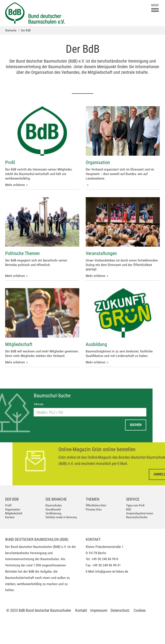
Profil (8, 505)
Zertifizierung (53, 513)
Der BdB (26, 30)
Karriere (10, 517)
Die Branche (56, 499)
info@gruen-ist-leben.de (112, 571)
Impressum (99, 610)
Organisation (13, 509)
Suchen (14, 425)
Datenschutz (120, 610)
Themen (92, 499)
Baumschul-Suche (137, 517)
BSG (129, 509)
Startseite (11, 30)
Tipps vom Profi (135, 505)
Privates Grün (94, 509)
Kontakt (81, 610)
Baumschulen (54, 505)
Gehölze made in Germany (61, 517)
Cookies (140, 610)
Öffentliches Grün (96, 505)
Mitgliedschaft (14, 513)
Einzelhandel (53, 509)
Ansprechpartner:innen (140, 513)
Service (133, 499)
